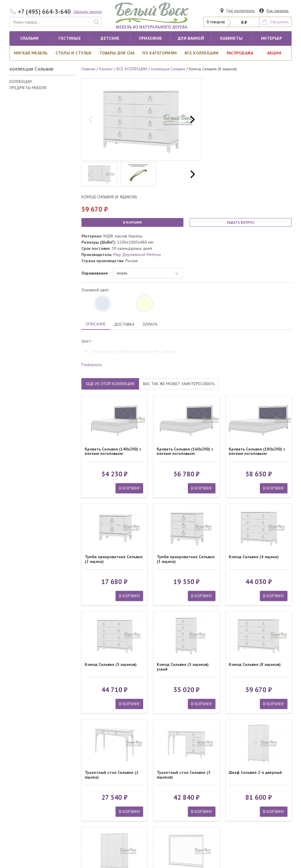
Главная (88, 69)
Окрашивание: (95, 273)
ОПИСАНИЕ (96, 324)
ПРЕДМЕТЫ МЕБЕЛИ (28, 88)
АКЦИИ (274, 53)
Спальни (30, 38)
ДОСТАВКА (124, 324)
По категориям (159, 53)
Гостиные (70, 38)
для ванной (191, 38)
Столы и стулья (73, 53)
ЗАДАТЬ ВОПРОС (241, 222)
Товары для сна (117, 53)
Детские (110, 38)
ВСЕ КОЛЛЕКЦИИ (202, 53)
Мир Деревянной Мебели (137, 255)
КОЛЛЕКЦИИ (21, 82)
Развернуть (92, 365)
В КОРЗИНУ (133, 222)
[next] (192, 119)
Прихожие (150, 38)
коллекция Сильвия (168, 69)
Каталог (106, 69)
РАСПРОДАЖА (240, 53)
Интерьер (271, 38)
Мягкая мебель (31, 53)
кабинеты (231, 38)
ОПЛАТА (150, 324)
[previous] (91, 119)
